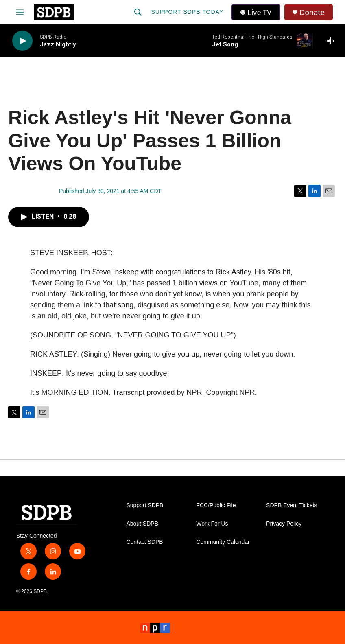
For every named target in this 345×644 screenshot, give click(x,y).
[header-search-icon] (138, 12)
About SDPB (142, 524)
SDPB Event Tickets (292, 505)
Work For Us (212, 524)
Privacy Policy (284, 524)
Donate (312, 12)
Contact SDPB (144, 542)
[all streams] (333, 41)
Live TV (256, 12)
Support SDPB (145, 505)
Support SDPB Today (187, 12)
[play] (22, 41)
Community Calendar (223, 542)
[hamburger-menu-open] (20, 12)
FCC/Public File (216, 505)
